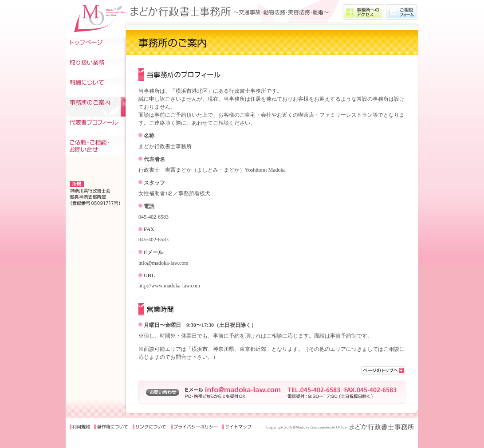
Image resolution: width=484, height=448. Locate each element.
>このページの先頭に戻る (383, 371)
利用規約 (80, 427)
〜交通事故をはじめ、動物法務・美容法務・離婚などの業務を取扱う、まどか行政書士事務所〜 (233, 11)
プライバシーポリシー (195, 427)
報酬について (96, 87)
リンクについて (149, 427)
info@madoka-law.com (163, 263)
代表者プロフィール (96, 127)
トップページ (96, 47)
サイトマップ (237, 427)
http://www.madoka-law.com (169, 286)
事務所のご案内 (96, 107)
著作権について (111, 427)
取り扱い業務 (96, 67)
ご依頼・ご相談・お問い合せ (96, 147)
